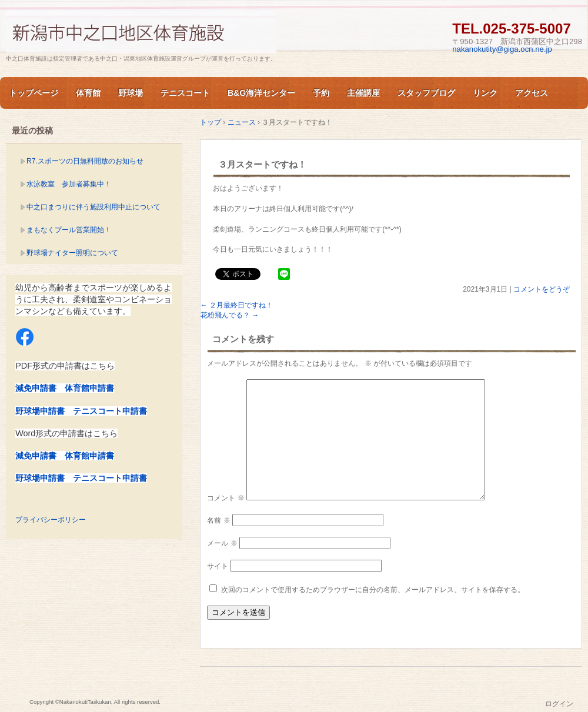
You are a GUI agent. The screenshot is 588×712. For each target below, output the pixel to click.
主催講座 (363, 93)
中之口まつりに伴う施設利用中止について (93, 207)
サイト (218, 566)
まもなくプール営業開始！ (69, 230)
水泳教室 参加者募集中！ (69, 184)
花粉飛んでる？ (230, 315)
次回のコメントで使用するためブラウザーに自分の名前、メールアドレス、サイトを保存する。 (373, 590)
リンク (485, 93)
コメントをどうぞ (542, 289)
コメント (225, 498)
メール (222, 543)
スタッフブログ (426, 93)
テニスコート (185, 93)
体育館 (88, 93)
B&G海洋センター (261, 93)
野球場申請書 (40, 411)
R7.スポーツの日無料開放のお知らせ (85, 161)
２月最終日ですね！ (237, 305)
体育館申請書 (89, 388)
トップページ (34, 93)
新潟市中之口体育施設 (141, 31)
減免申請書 (36, 388)
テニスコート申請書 (110, 411)
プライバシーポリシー (51, 520)
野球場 (131, 93)
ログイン (559, 704)
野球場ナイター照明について (72, 253)
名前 (218, 520)
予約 (321, 93)
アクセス (532, 93)
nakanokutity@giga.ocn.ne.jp (502, 49)
